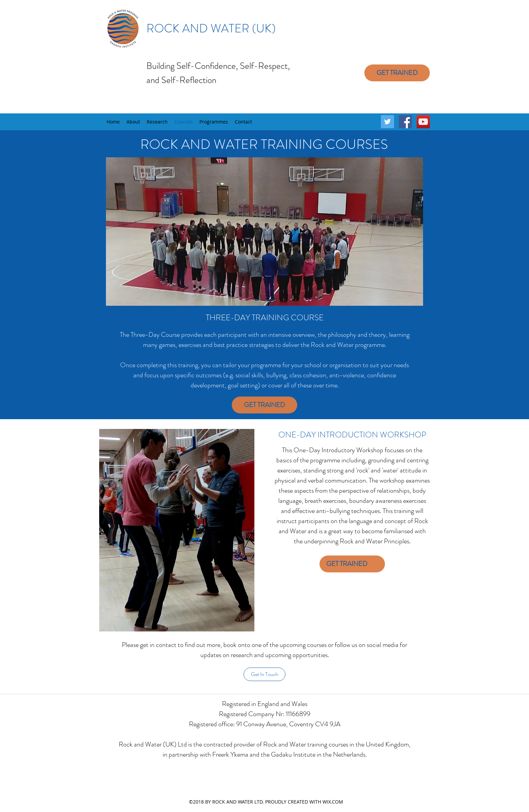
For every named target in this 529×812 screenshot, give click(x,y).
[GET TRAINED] (397, 73)
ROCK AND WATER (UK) (211, 28)
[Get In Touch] (264, 674)
